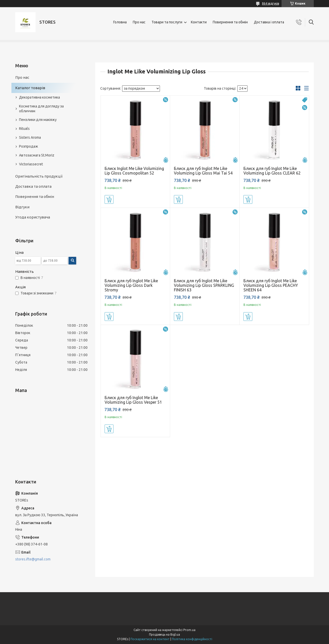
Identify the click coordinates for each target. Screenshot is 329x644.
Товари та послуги (167, 22)
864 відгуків (270, 3)
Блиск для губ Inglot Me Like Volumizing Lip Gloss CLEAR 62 (272, 171)
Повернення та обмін (230, 22)
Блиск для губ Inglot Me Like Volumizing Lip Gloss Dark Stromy (131, 285)
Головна (120, 22)
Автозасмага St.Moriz (37, 155)
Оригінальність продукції (39, 176)
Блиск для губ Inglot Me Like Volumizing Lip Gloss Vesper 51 (133, 400)
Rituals (24, 129)
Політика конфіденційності (192, 639)
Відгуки (22, 207)
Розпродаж (29, 146)
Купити (109, 199)
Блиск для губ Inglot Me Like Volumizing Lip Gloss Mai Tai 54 (203, 171)
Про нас (139, 22)
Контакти (199, 22)
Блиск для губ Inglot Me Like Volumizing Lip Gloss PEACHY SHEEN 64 (271, 285)
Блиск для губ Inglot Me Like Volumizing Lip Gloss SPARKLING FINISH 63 (204, 285)
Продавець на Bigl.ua (164, 634)
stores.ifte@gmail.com (33, 559)
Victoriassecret (31, 164)
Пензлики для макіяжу (38, 120)
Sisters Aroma (30, 137)
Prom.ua (189, 630)
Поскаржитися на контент (150, 639)
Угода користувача (33, 217)
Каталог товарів (30, 88)
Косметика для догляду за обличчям (41, 109)
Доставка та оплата (33, 186)
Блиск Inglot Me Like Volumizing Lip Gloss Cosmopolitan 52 (134, 171)
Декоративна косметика (39, 97)
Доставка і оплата (269, 22)
